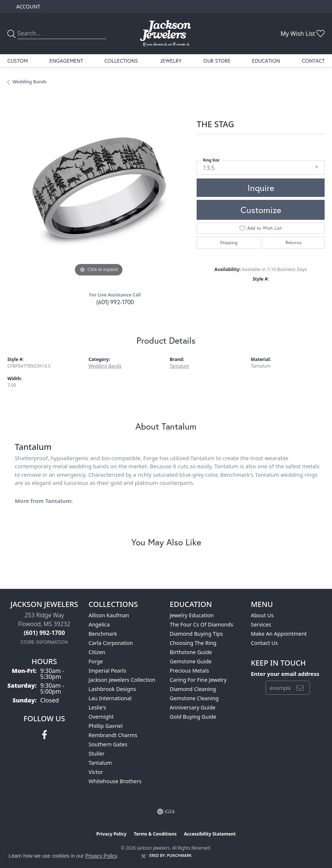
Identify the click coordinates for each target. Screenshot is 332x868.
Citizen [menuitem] (97, 652)
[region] (98, 188)
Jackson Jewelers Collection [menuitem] (122, 680)
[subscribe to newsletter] (300, 688)
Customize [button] (261, 210)
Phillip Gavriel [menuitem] (106, 726)
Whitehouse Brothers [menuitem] (115, 781)
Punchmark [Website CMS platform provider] (179, 855)
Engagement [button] (66, 61)
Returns (293, 242)
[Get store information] (44, 642)
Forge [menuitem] (96, 661)
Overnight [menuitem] (101, 717)
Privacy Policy (111, 834)
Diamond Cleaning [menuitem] (193, 689)
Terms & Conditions (155, 834)
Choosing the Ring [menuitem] (193, 643)
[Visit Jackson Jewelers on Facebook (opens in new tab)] (44, 735)
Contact (313, 61)
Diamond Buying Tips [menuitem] (196, 634)
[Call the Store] (44, 633)
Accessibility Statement (210, 834)
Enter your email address (285, 674)
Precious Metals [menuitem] (189, 671)
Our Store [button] (217, 61)
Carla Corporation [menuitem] (111, 643)
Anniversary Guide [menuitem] (193, 707)
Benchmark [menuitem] (103, 634)
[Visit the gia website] (166, 812)
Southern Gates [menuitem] (108, 744)
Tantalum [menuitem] (100, 763)
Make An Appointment (279, 634)
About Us (262, 615)
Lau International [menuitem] (110, 698)
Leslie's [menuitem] (97, 707)
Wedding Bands (30, 82)
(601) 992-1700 (115, 302)
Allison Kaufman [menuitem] (109, 615)
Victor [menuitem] (96, 772)
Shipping (229, 242)
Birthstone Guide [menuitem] (191, 652)
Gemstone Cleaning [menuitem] (194, 698)
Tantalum (179, 366)
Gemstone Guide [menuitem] (191, 661)
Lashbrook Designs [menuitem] (112, 689)
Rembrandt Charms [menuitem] (113, 735)
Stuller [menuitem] (96, 754)
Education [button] (266, 61)
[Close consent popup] (143, 856)
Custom (18, 61)
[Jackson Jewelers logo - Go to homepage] (166, 34)
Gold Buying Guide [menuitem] (193, 717)
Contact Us (264, 643)
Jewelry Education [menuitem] (192, 615)
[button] (27, 6)
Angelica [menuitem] (99, 624)
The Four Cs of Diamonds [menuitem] (201, 624)
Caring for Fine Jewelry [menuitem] (198, 680)
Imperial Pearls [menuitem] (107, 671)
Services (261, 624)
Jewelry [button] (171, 61)
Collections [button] (121, 61)
